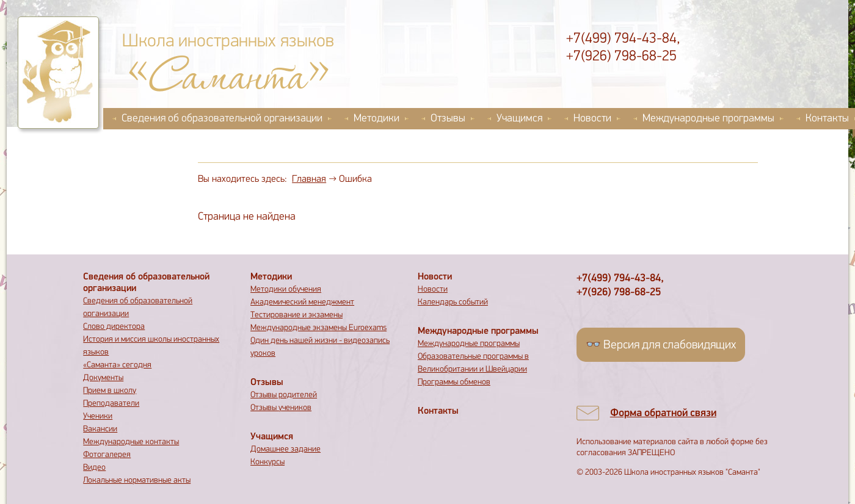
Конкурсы (267, 462)
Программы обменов (454, 382)
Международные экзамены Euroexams (318, 328)
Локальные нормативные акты (137, 481)
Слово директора (114, 327)
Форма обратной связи (663, 413)
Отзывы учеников (281, 408)
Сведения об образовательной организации (222, 119)
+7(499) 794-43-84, (623, 39)
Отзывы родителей (284, 395)
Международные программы (708, 119)
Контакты (438, 411)
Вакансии (100, 429)
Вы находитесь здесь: (242, 179)
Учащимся (519, 119)
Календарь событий (453, 302)
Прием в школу (110, 391)
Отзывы (448, 119)
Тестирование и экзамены (297, 315)
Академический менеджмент (302, 302)
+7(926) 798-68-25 (621, 57)
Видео (94, 468)
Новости (592, 119)
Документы (103, 378)
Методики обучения (286, 290)
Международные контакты (131, 442)
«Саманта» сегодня (117, 365)
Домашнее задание (286, 449)
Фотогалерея (107, 455)
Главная (309, 179)
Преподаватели (111, 404)
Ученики (98, 416)
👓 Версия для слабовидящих (661, 345)
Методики (377, 119)
